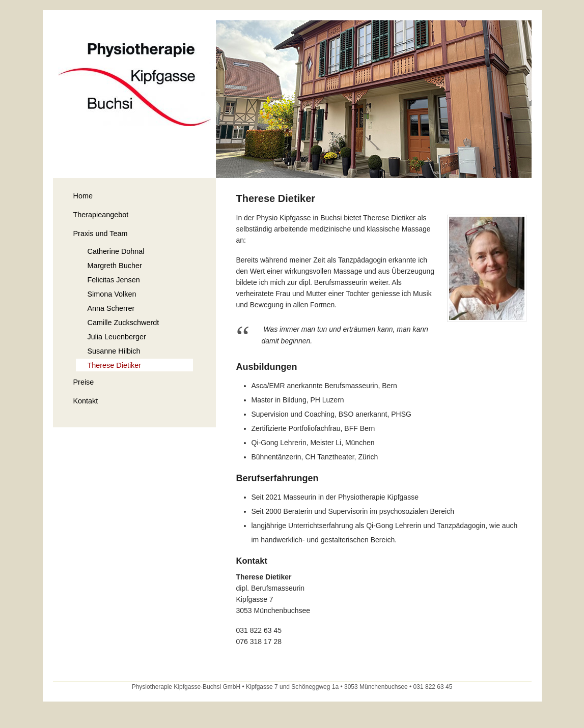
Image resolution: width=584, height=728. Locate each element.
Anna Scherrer (111, 308)
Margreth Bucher (115, 266)
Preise (84, 382)
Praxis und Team (101, 234)
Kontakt (86, 401)
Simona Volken (112, 294)
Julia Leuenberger (117, 337)
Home (83, 196)
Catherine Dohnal (116, 251)
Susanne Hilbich (114, 351)
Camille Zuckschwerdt (123, 323)
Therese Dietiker (115, 365)
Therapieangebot (101, 215)
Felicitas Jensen (114, 280)
